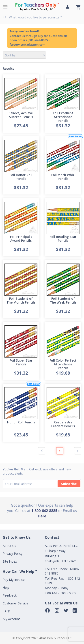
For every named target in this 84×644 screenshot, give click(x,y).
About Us (9, 546)
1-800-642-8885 (44, 511)
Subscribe (69, 484)
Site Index (10, 561)
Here (42, 516)
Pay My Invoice (14, 580)
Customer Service (15, 603)
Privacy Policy (13, 553)
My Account (11, 619)
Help (6, 587)
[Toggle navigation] (5, 7)
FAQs (7, 611)
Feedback (10, 595)
